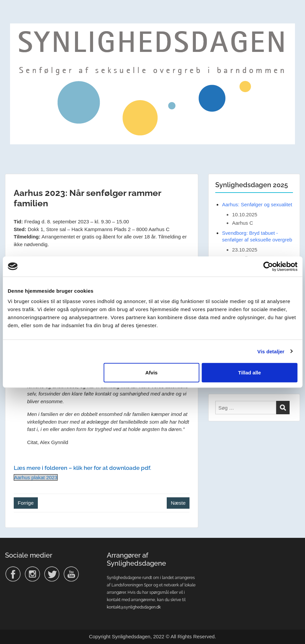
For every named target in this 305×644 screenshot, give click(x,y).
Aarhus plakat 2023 (36, 477)
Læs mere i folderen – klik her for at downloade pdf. (83, 468)
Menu (12, 19)
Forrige (26, 503)
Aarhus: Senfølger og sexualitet (257, 204)
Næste (178, 503)
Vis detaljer (271, 351)
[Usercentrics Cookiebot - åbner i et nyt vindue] (268, 266)
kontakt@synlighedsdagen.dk (134, 607)
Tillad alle (249, 373)
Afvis (151, 373)
